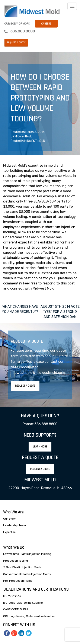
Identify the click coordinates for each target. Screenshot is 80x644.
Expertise (9, 532)
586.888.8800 (23, 31)
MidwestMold (24, 136)
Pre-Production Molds (18, 581)
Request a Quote (16, 43)
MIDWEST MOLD (35, 141)
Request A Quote (25, 386)
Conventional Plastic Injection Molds (27, 574)
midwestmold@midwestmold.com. (38, 373)
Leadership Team (15, 525)
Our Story (9, 519)
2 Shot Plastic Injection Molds (22, 567)
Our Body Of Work (17, 24)
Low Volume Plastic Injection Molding (27, 554)
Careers (46, 24)
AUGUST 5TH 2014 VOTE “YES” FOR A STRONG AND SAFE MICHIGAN (60, 312)
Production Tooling (16, 561)
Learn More (40, 447)
